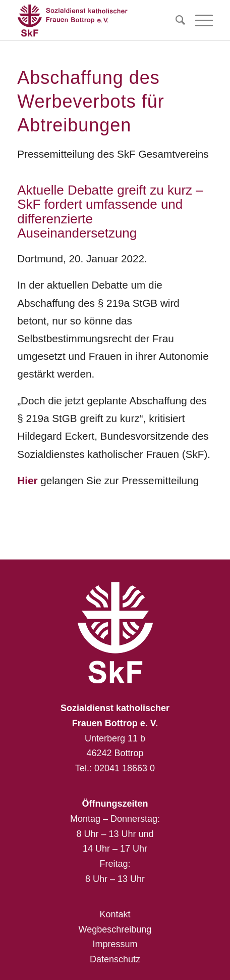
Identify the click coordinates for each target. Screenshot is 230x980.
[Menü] (199, 20)
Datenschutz (115, 959)
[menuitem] (175, 20)
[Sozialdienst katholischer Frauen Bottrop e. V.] (95, 20)
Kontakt (115, 914)
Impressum (115, 944)
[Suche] (175, 20)
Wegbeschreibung (115, 929)
